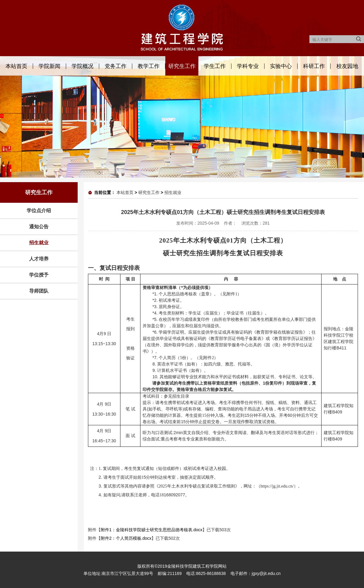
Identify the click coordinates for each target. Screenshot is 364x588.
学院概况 (83, 66)
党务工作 (116, 66)
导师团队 (39, 291)
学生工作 (215, 66)
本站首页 (16, 66)
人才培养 (39, 259)
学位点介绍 (39, 211)
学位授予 (39, 275)
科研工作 (314, 66)
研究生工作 (182, 66)
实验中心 (281, 66)
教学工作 (149, 66)
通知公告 (39, 227)
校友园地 (347, 66)
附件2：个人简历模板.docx (126, 538)
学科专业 (248, 66)
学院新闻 (49, 66)
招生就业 (39, 243)
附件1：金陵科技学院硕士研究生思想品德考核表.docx (152, 530)
